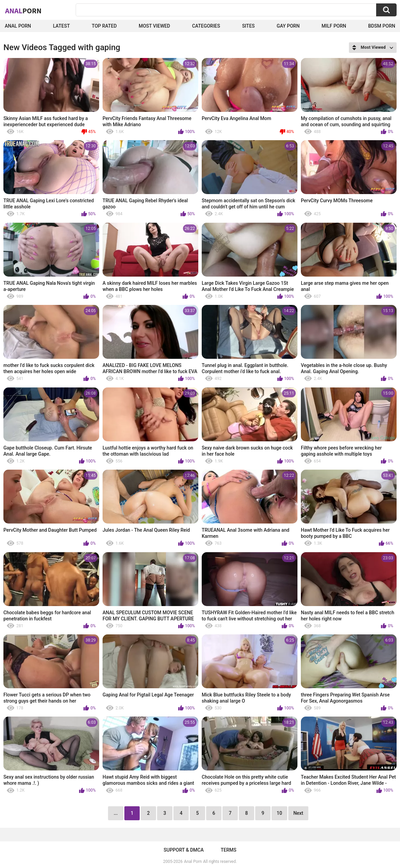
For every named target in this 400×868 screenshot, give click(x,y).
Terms (229, 850)
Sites (248, 26)
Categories (206, 26)
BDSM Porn (382, 26)
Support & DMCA (183, 850)
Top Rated (104, 26)
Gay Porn (288, 26)
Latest (61, 26)
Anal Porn (18, 26)
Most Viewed (154, 26)
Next (298, 813)
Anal (23, 11)
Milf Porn (334, 26)
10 (279, 813)
